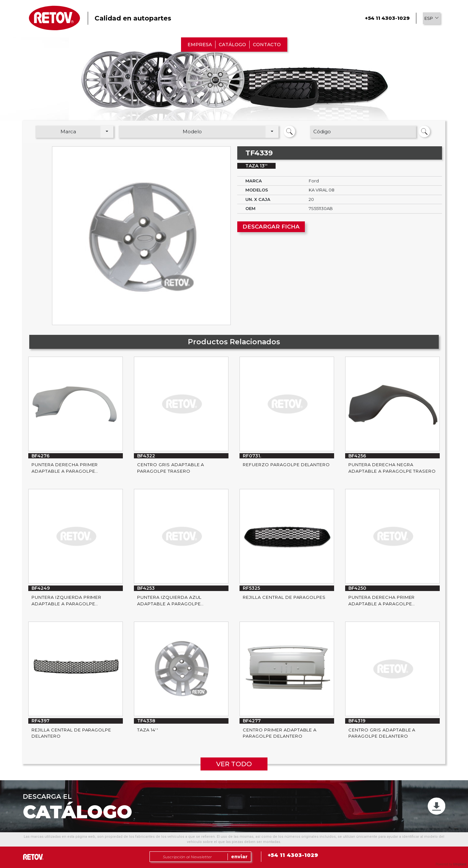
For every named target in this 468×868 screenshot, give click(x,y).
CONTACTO (267, 45)
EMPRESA (200, 45)
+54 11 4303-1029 (387, 18)
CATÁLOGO (232, 45)
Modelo (192, 132)
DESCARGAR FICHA (271, 227)
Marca (68, 132)
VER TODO (234, 764)
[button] (432, 18)
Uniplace (460, 864)
